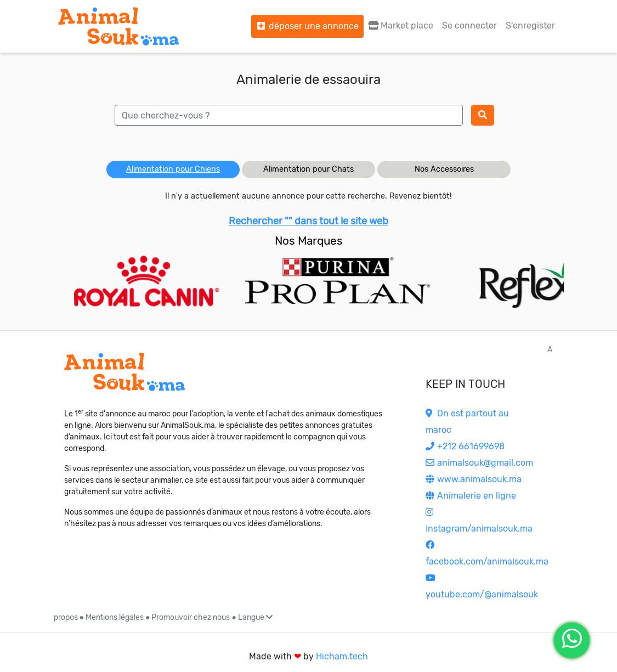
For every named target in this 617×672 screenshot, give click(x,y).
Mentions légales (115, 617)
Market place (401, 26)
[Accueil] (124, 372)
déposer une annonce (307, 26)
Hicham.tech (342, 656)
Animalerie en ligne (471, 496)
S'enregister (530, 26)
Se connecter (469, 26)
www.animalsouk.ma (474, 479)
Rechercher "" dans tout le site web (308, 221)
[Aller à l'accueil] (118, 26)
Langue (255, 617)
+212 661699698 (465, 446)
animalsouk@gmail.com (479, 463)
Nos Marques (309, 241)
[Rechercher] (483, 115)
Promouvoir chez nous (191, 617)
